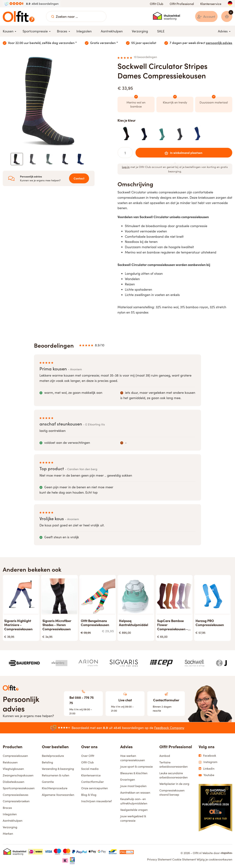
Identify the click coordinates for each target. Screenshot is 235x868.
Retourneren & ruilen (56, 775)
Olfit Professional (182, 4)
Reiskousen (10, 762)
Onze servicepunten (94, 788)
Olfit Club (157, 4)
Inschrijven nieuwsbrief (96, 801)
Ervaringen (128, 780)
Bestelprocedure (53, 756)
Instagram (208, 762)
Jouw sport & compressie (137, 767)
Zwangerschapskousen (18, 775)
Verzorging (10, 827)
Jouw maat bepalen (133, 786)
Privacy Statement (159, 859)
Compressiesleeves (16, 795)
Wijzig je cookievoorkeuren (214, 859)
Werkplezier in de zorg (174, 784)
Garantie (48, 782)
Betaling (47, 762)
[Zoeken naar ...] (53, 16)
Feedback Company (169, 728)
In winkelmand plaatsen (182, 153)
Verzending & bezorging (58, 769)
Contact (78, 179)
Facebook (207, 756)
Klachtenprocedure (55, 788)
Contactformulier (92, 782)
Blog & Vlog (89, 795)
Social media (90, 769)
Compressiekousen (15, 756)
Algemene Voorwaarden (58, 795)
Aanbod (165, 756)
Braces (7, 808)
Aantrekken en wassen (135, 793)
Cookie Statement (184, 859)
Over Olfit (88, 756)
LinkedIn (207, 769)
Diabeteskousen (13, 782)
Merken (8, 834)
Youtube (206, 775)
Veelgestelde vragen (134, 810)
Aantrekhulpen (13, 821)
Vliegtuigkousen (13, 769)
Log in (126, 167)
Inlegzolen (10, 814)
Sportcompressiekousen (19, 788)
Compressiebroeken (16, 801)
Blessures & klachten (134, 773)
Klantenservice (211, 4)
